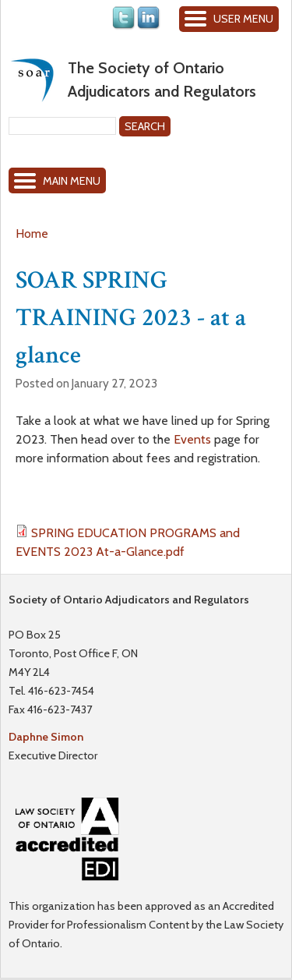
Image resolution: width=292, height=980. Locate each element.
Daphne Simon (46, 737)
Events (192, 439)
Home (32, 234)
